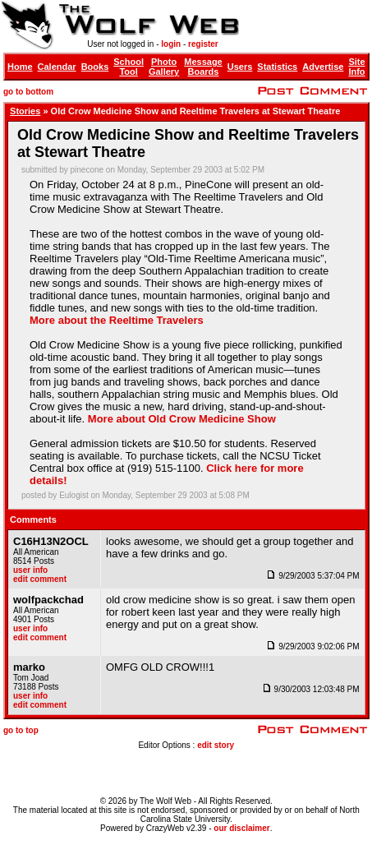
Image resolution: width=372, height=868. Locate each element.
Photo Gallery (164, 67)
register (203, 44)
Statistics (277, 67)
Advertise (323, 67)
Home (20, 67)
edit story (216, 745)
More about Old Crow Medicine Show (182, 419)
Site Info (356, 67)
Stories (25, 111)
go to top (21, 730)
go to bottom (28, 92)
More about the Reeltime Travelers (117, 320)
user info (30, 570)
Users (240, 67)
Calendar (57, 67)
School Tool (129, 67)
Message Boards (203, 67)
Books (95, 67)
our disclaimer (241, 828)
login (171, 44)
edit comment (40, 579)
